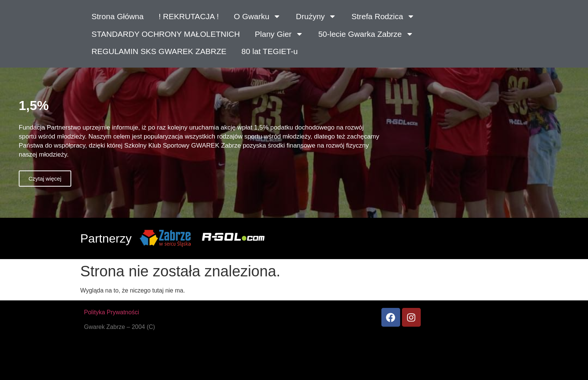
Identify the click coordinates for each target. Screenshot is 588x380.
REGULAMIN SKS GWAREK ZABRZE (159, 51)
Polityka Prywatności (112, 312)
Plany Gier (279, 34)
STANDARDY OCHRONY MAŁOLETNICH (166, 34)
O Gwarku (258, 16)
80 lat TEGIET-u (270, 51)
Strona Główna (118, 16)
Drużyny (316, 16)
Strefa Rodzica (383, 16)
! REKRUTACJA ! (189, 16)
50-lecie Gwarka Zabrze (366, 34)
